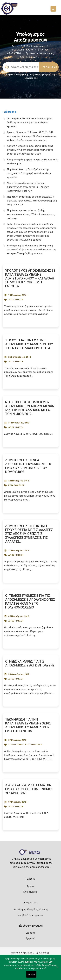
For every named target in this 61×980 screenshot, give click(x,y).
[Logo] (30, 853)
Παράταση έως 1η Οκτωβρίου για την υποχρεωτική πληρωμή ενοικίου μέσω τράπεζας (29, 173)
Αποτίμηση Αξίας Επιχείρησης (30, 909)
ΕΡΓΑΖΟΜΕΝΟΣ (16, 485)
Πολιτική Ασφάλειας (22, 953)
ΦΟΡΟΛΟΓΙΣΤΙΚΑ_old (23, 50)
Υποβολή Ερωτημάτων (30, 915)
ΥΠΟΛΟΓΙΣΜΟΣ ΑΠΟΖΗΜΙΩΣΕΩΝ (25, 745)
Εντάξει (31, 974)
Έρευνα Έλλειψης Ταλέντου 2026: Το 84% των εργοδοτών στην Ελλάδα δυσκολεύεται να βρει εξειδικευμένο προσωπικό (32, 136)
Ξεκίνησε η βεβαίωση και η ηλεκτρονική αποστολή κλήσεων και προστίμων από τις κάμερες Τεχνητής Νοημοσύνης (31, 250)
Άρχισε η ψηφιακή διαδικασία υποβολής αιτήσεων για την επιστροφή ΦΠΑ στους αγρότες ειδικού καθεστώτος (30, 150)
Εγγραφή (30, 938)
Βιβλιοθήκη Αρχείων (34, 46)
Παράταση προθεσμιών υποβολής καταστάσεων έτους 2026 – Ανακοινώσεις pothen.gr (31, 214)
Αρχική (15, 46)
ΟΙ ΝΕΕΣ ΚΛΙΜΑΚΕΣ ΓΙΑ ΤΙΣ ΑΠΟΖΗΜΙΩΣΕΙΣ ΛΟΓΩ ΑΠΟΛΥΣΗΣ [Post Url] (30, 663)
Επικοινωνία (30, 892)
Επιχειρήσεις (31, 78)
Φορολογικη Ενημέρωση (43, 75)
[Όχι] (57, 969)
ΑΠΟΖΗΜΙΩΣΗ (16, 300)
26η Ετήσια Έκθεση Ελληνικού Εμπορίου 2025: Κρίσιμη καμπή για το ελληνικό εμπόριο (30, 122)
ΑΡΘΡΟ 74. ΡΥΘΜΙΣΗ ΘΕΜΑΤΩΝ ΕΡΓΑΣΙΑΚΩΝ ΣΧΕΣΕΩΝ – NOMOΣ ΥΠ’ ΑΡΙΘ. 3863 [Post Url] (29, 789)
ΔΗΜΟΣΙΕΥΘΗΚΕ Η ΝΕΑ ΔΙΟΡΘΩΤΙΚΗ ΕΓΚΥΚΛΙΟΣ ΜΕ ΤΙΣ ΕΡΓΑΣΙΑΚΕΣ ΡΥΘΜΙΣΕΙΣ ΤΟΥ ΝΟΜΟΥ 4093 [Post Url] (29, 466)
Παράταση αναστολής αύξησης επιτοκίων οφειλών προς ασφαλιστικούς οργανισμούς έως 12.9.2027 (32, 201)
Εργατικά (31, 53)
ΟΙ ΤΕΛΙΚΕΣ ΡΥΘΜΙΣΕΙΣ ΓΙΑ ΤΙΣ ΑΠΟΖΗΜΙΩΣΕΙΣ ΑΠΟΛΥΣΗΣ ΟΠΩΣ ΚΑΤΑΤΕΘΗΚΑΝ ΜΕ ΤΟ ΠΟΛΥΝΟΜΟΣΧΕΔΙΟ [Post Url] (30, 601)
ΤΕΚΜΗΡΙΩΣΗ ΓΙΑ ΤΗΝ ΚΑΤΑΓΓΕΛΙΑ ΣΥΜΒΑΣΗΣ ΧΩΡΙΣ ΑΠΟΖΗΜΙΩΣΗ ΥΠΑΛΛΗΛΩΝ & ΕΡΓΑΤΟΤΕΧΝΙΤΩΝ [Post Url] (28, 725)
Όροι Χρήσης (42, 953)
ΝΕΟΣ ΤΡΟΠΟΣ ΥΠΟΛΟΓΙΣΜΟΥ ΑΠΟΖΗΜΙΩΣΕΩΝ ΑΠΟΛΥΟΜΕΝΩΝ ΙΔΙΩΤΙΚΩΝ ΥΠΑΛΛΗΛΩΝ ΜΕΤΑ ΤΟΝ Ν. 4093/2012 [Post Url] (30, 408)
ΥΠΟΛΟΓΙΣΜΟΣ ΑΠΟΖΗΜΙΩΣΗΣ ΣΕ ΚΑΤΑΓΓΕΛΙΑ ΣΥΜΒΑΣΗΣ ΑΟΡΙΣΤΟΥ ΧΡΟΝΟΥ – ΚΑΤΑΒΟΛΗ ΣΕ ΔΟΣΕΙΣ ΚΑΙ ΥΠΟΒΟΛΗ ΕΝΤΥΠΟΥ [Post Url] (30, 278)
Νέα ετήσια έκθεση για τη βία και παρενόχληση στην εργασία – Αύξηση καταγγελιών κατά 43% (28, 187)
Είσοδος (30, 933)
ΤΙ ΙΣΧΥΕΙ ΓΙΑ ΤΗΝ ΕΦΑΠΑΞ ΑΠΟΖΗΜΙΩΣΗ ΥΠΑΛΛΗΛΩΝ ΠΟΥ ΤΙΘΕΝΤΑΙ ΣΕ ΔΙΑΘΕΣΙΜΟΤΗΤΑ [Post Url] (29, 344)
